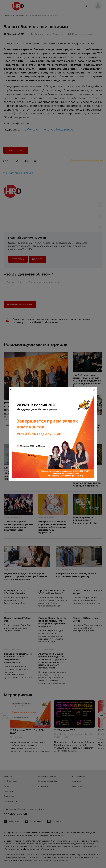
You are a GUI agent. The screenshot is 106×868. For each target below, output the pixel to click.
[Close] (94, 390)
